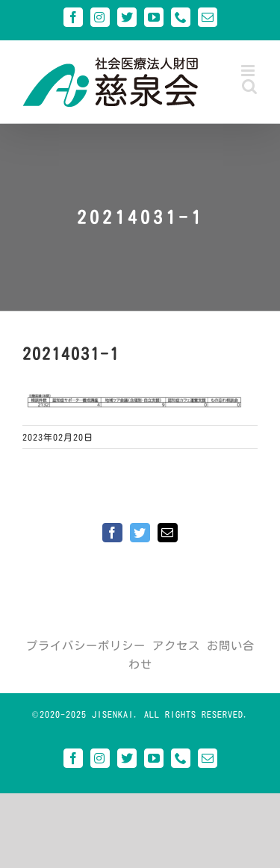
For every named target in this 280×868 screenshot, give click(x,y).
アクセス (176, 646)
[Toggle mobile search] (250, 86)
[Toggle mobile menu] (249, 71)
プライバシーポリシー (86, 646)
